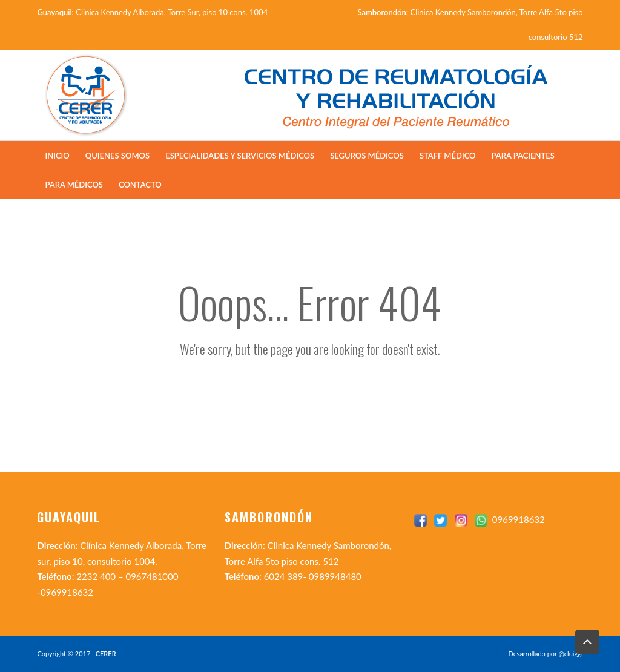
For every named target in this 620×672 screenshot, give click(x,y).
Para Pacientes (523, 156)
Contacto (140, 185)
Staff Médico (448, 156)
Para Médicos (74, 185)
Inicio (57, 156)
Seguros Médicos (367, 156)
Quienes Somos (117, 156)
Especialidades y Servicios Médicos (240, 156)
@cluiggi (571, 654)
